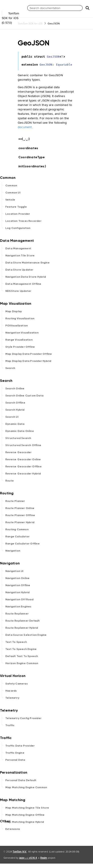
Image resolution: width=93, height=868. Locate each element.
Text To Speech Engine (21, 649)
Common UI (13, 193)
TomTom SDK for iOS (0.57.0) (13, 15)
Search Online (15, 388)
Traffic (10, 725)
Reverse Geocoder (18, 452)
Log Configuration (18, 228)
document (25, 127)
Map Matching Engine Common (26, 787)
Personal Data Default (21, 780)
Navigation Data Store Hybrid (26, 277)
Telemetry (12, 698)
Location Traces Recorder (23, 221)
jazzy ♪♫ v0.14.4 (28, 858)
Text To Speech (16, 642)
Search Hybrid (15, 410)
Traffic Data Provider (20, 746)
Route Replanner (17, 614)
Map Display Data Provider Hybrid (28, 361)
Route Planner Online (20, 508)
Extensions (13, 829)
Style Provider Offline (20, 347)
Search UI (12, 417)
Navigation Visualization (22, 333)
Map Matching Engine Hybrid (25, 822)
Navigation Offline (18, 585)
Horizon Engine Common (22, 663)
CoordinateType (33, 157)
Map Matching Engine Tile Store (27, 808)
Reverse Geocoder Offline (23, 466)
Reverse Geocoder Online (23, 459)
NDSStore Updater (18, 291)
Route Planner (15, 501)
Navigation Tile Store (20, 256)
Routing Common (17, 529)
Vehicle (10, 200)
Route (10, 481)
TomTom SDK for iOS (30, 23)
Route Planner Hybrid (20, 522)
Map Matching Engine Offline (25, 815)
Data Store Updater (19, 270)
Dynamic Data (15, 424)
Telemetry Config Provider (23, 718)
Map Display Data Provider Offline (29, 354)
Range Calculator (17, 536)
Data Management (18, 248)
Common (11, 185)
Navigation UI (14, 571)
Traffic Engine (15, 753)
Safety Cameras (16, 684)
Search (10, 368)
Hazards (11, 691)
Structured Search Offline (23, 445)
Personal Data (15, 760)
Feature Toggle (16, 207)
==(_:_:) (26, 139)
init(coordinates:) (34, 166)
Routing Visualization (20, 318)
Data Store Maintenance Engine (27, 263)
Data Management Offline (23, 284)
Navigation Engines (18, 607)
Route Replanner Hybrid (22, 628)
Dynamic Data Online (20, 431)
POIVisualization (16, 326)
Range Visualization (19, 340)
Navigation (13, 551)
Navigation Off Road (19, 599)
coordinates (30, 148)
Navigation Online (17, 578)
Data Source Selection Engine (26, 635)
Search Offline (15, 403)
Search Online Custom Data (24, 396)
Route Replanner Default (23, 621)
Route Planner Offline (20, 515)
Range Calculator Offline (22, 544)
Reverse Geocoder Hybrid (23, 474)
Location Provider (18, 214)
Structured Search (18, 438)
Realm (44, 858)
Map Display (14, 311)
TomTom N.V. (20, 852)
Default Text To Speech (22, 656)
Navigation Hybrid (17, 592)
